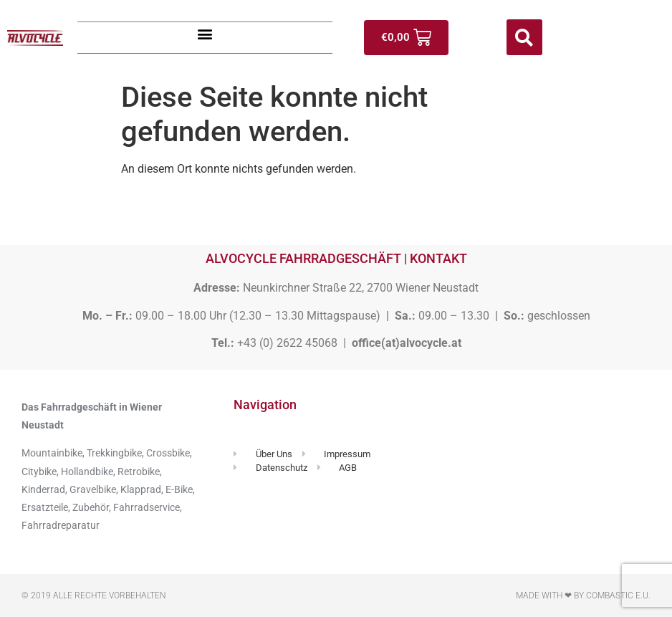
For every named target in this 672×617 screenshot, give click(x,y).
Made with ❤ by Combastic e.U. (583, 596)
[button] (205, 34)
